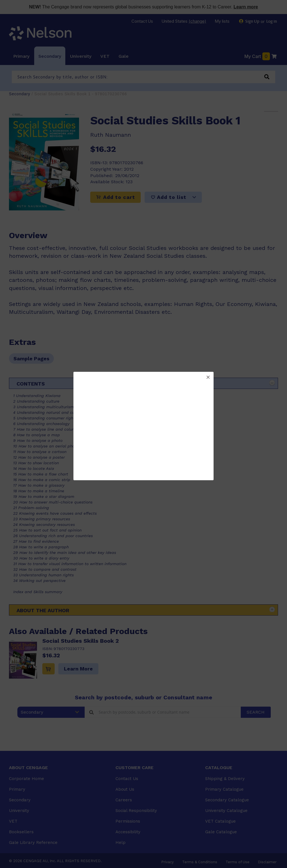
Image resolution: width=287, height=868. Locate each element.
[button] (208, 377)
